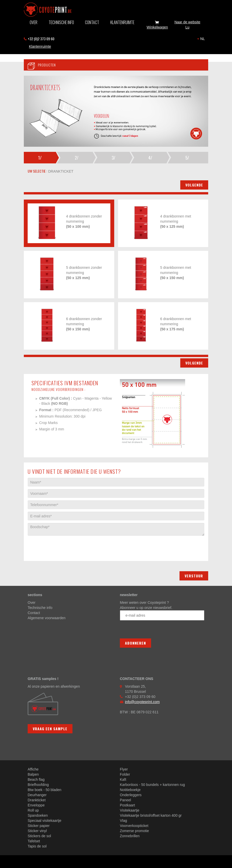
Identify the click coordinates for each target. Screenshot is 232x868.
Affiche (33, 769)
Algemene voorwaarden (47, 618)
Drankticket (37, 800)
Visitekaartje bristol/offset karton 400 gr (151, 815)
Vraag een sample (50, 729)
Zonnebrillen (130, 836)
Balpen (33, 774)
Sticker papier (39, 826)
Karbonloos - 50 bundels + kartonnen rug (152, 785)
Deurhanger (37, 795)
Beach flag (36, 780)
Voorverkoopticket (134, 826)
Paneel (125, 800)
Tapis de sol (37, 846)
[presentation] (67, 546)
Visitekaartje (130, 810)
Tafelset (34, 841)
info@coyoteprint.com (142, 702)
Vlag (123, 821)
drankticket (60, 171)
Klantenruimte (122, 22)
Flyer (124, 769)
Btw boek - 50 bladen (45, 790)
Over (34, 22)
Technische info (61, 22)
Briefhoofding (38, 785)
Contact (92, 22)
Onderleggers (131, 795)
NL (201, 39)
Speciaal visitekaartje (45, 821)
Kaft (123, 780)
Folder (125, 774)
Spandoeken (38, 815)
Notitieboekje (130, 790)
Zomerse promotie (134, 831)
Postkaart (127, 805)
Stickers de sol (39, 836)
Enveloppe (36, 805)
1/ (40, 158)
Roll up (33, 810)
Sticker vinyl (37, 831)
